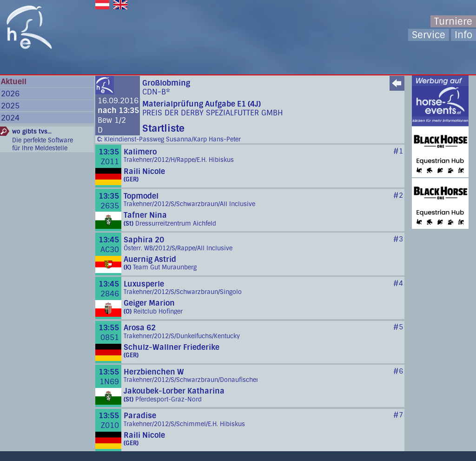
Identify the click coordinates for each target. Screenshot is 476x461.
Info (463, 35)
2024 (10, 118)
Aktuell (14, 82)
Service (429, 35)
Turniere (453, 21)
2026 (10, 94)
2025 (10, 106)
